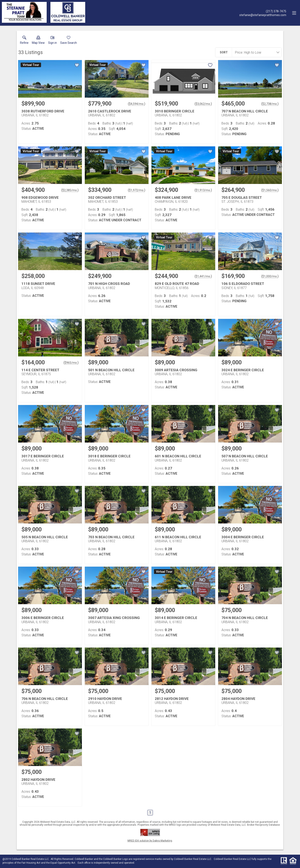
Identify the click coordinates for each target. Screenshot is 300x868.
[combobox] (255, 52)
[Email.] (263, 15)
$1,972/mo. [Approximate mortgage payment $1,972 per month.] (137, 190)
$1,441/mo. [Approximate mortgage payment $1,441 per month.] (203, 276)
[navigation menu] (294, 13)
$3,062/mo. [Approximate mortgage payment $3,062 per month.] (203, 104)
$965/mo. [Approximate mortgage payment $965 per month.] (71, 363)
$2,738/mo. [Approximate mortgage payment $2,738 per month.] (270, 104)
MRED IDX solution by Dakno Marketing (150, 841)
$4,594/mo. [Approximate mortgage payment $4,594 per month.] (137, 104)
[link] (24, 41)
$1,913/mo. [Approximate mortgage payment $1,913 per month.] (203, 190)
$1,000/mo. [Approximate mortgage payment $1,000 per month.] (270, 276)
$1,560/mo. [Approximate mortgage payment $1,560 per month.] (270, 190)
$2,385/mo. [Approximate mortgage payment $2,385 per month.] (70, 190)
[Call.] (263, 11)
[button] (38, 41)
